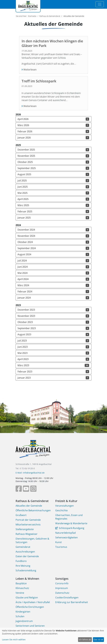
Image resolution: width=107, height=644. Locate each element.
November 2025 (53, 156)
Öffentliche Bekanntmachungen (33, 510)
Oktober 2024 (53, 242)
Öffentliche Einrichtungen (30, 607)
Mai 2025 (53, 193)
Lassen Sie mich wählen (14, 640)
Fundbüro (21, 561)
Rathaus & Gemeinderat (50, 16)
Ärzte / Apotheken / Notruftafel (33, 602)
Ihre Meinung (23, 566)
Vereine (20, 593)
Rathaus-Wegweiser (27, 534)
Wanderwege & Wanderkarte (71, 523)
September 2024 (53, 248)
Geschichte (61, 510)
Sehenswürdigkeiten (67, 537)
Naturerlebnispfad (65, 533)
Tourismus (61, 547)
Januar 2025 (53, 218)
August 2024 (53, 254)
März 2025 (53, 205)
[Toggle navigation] (100, 4)
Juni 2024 (53, 267)
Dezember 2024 (53, 230)
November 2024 (53, 236)
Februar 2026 (53, 131)
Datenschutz (62, 593)
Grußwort (21, 515)
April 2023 (53, 359)
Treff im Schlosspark (39, 81)
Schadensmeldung (26, 570)
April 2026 (53, 119)
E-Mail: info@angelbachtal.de (30, 473)
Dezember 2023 (53, 310)
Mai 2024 (53, 273)
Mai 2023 (53, 353)
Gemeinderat (23, 547)
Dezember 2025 (53, 150)
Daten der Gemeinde (27, 556)
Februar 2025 (53, 211)
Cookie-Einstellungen (67, 598)
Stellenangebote (25, 529)
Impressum (62, 588)
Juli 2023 (53, 341)
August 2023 (53, 334)
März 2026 (53, 125)
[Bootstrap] (33, 451)
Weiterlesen (30, 70)
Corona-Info (62, 583)
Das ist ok (98, 640)
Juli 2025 (53, 181)
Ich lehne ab (85, 640)
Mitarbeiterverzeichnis (28, 525)
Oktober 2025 (53, 162)
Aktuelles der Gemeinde (29, 506)
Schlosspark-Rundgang (71, 528)
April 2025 (53, 199)
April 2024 (53, 279)
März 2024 (53, 285)
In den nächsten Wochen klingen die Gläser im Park (52, 43)
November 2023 (53, 316)
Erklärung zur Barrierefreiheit (72, 602)
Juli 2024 (53, 261)
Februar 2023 (53, 372)
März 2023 (53, 365)
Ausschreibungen (25, 552)
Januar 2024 (53, 298)
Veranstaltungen (65, 506)
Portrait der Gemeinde (28, 520)
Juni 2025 (53, 187)
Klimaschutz (22, 588)
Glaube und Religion (27, 598)
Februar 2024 (53, 291)
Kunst (58, 542)
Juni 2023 (53, 347)
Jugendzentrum (24, 621)
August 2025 (53, 174)
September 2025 (53, 168)
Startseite (32, 16)
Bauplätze (21, 583)
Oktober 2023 (53, 322)
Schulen (20, 616)
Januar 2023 (53, 378)
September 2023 (53, 328)
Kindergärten (23, 612)
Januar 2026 (53, 138)
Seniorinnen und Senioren (30, 626)
